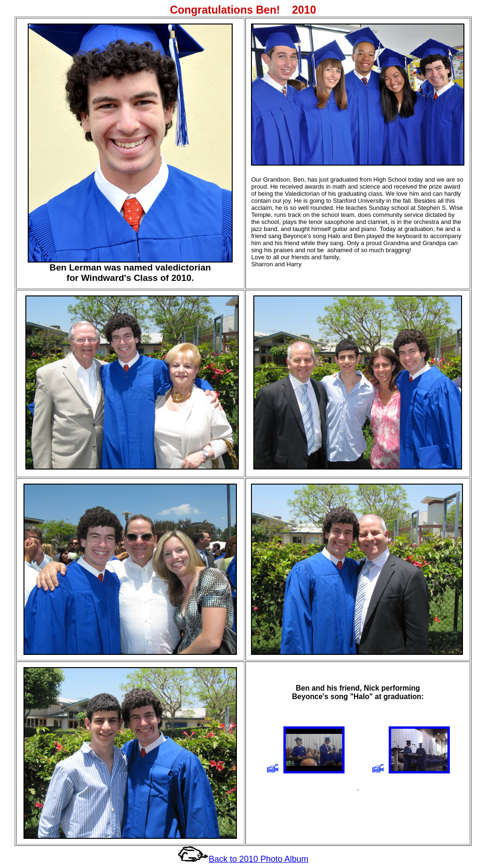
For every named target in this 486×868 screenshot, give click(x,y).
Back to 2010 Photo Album (259, 859)
